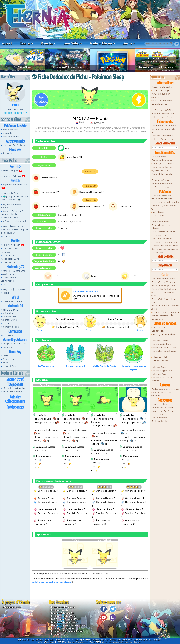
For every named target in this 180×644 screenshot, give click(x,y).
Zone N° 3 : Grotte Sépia (164, 289)
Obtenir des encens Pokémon (161, 394)
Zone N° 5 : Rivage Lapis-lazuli (164, 301)
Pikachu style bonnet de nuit (163, 207)
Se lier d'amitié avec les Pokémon (163, 227)
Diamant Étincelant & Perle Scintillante (12, 213)
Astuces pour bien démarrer (160, 95)
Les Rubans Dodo (161, 235)
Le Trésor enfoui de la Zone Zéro (157, 67)
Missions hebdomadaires (164, 348)
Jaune (5, 363)
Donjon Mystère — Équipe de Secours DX (15, 231)
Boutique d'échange (162, 184)
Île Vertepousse (46, 366)
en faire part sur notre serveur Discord (52, 582)
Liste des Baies (159, 367)
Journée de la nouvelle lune (163, 131)
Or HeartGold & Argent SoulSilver (9, 318)
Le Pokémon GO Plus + (163, 110)
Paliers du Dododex (162, 160)
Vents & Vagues (10, 171)
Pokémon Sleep (22, 67)
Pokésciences (15, 407)
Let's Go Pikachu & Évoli (14, 221)
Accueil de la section (163, 87)
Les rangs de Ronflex (162, 167)
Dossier (25, 43)
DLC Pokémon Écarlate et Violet (66, 619)
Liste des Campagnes (163, 136)
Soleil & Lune (9, 274)
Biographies (8, 133)
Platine (6, 323)
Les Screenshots (160, 418)
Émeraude (7, 347)
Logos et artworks (161, 404)
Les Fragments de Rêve (163, 334)
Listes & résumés (10, 130)
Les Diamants (159, 327)
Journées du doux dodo (164, 126)
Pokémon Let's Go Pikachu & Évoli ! (67, 631)
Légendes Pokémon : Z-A (68, 67)
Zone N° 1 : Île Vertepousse (165, 282)
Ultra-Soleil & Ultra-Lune (14, 271)
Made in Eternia (101, 43)
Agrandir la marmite (162, 174)
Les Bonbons (158, 331)
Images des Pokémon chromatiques (162, 413)
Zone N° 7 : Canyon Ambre (166, 312)
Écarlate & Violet (157, 58)
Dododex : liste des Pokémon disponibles (161, 197)
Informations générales (14, 388)
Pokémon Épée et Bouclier (63, 628)
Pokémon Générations (14, 145)
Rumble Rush (9, 255)
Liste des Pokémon (13, 113)
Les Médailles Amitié (162, 239)
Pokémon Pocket (11, 245)
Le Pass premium (160, 187)
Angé (87, 640)
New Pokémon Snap (13, 226)
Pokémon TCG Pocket (112, 67)
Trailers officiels (159, 421)
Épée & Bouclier (10, 218)
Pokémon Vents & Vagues (63, 607)
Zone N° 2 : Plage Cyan (164, 286)
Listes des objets (160, 357)
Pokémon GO (9, 262)
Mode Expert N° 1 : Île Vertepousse (162, 317)
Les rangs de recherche (164, 164)
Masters (6, 252)
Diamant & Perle (11, 327)
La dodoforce (159, 157)
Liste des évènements (162, 139)
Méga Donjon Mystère (13, 289)
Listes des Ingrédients (162, 371)
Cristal (5, 356)
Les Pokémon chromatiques (158, 214)
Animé (128, 43)
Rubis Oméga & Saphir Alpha (10, 279)
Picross (6, 293)
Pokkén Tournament (12, 301)
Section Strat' (15, 379)
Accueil (7, 43)
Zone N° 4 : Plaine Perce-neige (164, 294)
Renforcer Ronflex (161, 222)
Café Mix (7, 236)
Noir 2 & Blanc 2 (10, 310)
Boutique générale (161, 180)
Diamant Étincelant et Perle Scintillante (68, 625)
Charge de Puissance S (86, 292)
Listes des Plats (159, 374)
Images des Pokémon (163, 408)
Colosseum (8, 335)
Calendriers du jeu (161, 90)
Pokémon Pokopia (12, 176)
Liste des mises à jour (162, 117)
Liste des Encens (160, 361)
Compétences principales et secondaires (164, 251)
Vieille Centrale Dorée (105, 366)
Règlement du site (12, 607)
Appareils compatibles (163, 114)
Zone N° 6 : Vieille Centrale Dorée (165, 307)
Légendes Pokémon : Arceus (12, 206)
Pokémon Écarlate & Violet (63, 616)
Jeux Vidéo (72, 43)
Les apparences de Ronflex (165, 202)
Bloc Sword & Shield (12, 392)
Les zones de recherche (164, 279)
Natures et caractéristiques (165, 242)
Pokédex (47, 43)
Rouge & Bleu (9, 366)
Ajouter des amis (160, 170)
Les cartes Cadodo (162, 344)
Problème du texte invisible (165, 389)
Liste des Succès (160, 341)
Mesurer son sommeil (162, 100)
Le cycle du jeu (160, 104)
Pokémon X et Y (58, 634)
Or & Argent (8, 359)
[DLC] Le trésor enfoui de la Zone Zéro (14, 198)
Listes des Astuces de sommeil (162, 379)
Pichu (15, 105)
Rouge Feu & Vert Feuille (14, 344)
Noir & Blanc (9, 313)
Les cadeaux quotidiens (164, 351)
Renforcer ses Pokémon (164, 232)
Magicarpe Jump (11, 259)
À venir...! (7, 154)
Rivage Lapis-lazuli (75, 366)
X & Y (5, 284)
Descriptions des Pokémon (165, 246)
